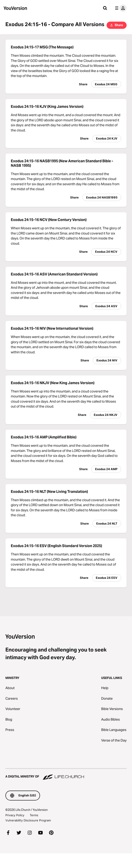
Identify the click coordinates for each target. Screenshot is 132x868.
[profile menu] (120, 8)
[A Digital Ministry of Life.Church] (66, 774)
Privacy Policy (15, 815)
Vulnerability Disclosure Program (28, 820)
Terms (34, 815)
